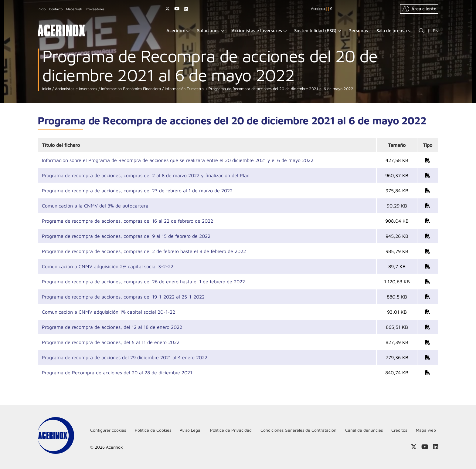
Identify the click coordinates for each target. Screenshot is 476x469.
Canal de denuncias (364, 430)
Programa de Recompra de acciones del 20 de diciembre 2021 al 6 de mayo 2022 (280, 89)
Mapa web (426, 430)
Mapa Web (74, 9)
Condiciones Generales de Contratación (298, 430)
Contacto (56, 9)
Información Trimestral (184, 89)
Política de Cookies (153, 430)
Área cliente (419, 9)
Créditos (399, 430)
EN (436, 30)
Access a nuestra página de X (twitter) (167, 9)
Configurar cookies (108, 430)
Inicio (42, 9)
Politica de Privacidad (231, 430)
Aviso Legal (190, 430)
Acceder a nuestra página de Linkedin (186, 9)
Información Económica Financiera (130, 89)
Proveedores (95, 9)
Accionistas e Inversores (75, 89)
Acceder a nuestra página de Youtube (177, 9)
